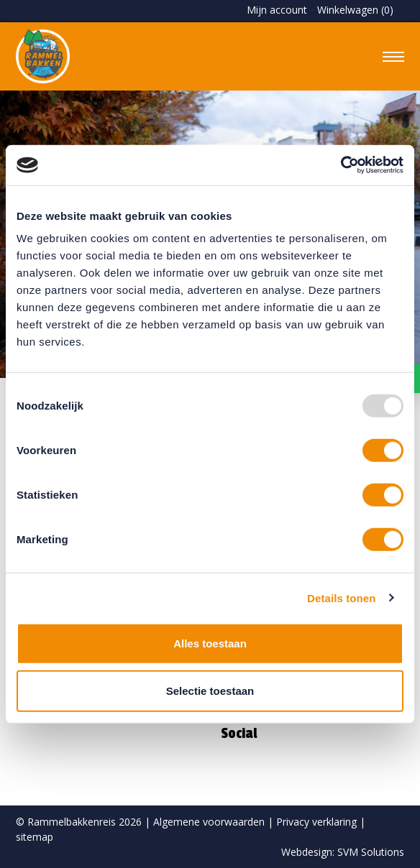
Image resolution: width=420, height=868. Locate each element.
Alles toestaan (210, 643)
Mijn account (277, 10)
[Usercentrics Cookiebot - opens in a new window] (341, 165)
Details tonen (341, 597)
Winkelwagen (355, 10)
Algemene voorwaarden (209, 822)
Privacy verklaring (316, 822)
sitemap (35, 837)
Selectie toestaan (210, 690)
